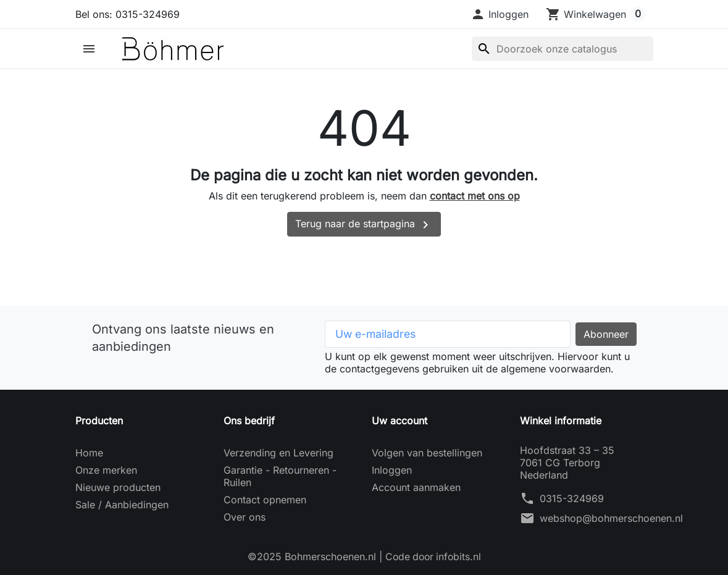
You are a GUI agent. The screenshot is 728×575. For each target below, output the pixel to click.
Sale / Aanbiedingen (122, 505)
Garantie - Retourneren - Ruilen (280, 476)
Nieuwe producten (118, 487)
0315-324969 (572, 498)
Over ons (245, 517)
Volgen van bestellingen (427, 453)
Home (89, 453)
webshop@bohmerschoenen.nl (611, 518)
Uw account (400, 421)
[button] (500, 14)
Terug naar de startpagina (364, 225)
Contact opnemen (265, 500)
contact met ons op (475, 196)
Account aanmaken (416, 487)
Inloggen (392, 470)
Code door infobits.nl (433, 556)
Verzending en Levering (278, 453)
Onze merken (106, 470)
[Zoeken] (563, 49)
